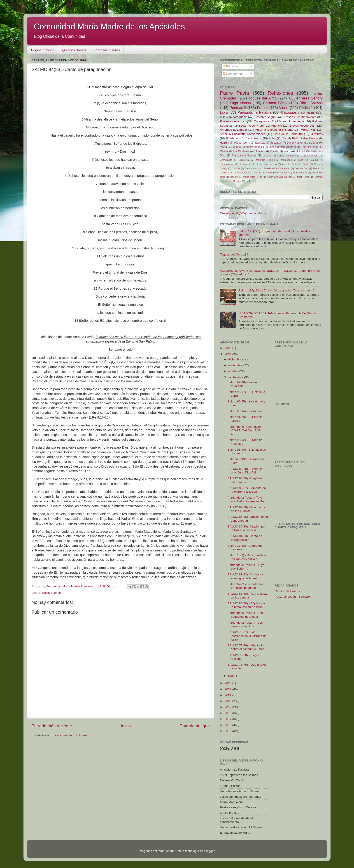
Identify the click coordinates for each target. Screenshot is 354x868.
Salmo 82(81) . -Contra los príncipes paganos (245, 586)
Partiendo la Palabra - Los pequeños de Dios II (245, 615)
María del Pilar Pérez (303, 147)
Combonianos (252, 168)
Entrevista (244, 160)
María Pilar (308, 130)
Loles (272, 138)
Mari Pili (234, 177)
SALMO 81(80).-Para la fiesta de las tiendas (248, 595)
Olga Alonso (241, 103)
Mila (223, 117)
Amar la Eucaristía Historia (274, 130)
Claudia (236, 168)
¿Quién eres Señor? (306, 98)
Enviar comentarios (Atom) (69, 735)
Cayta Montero (310, 156)
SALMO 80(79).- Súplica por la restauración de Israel (247, 605)
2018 (228, 713)
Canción (267, 156)
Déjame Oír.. (302, 168)
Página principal (43, 50)
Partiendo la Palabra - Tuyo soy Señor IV (246, 567)
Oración (260, 151)
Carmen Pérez (275, 103)
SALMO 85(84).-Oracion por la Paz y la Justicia (247, 528)
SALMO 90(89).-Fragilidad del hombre (245, 480)
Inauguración (242, 173)
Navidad (260, 143)
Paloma (314, 160)
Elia (284, 138)
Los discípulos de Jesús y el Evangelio (285, 173)
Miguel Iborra (242, 143)
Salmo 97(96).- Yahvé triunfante (242, 384)
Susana (237, 181)
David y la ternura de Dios (303, 143)
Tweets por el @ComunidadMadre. (243, 213)
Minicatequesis (255, 147)
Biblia (305, 164)
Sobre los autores (107, 50)
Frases (262, 108)
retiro (287, 151)
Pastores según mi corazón (293, 597)
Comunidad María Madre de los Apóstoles (109, 27)
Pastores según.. (266, 117)
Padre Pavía (234, 93)
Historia (300, 151)
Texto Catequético (267, 164)
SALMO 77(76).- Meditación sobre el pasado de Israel (246, 647)
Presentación (227, 164)
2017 (228, 719)
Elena (316, 168)
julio (231, 676)
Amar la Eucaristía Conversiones (243, 134)
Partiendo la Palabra (255, 112)
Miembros (317, 134)
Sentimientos (254, 138)
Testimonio (245, 164)
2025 (228, 348)
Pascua (236, 156)
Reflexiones (281, 93)
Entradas (231, 66)
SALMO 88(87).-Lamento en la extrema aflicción (247, 490)
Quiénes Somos (74, 50)
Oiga (301, 160)
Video (284, 108)
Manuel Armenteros (291, 121)
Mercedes (286, 160)
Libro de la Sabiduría (288, 134)
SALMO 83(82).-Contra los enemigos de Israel (246, 576)
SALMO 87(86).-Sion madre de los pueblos (246, 509)
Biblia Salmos (51, 593)
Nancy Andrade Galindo (280, 177)
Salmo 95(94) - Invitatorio (245, 411)
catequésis (240, 117)
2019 (228, 707)
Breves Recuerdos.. (303, 126)
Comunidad (226, 160)
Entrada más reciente (52, 726)
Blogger (209, 851)
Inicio (126, 726)
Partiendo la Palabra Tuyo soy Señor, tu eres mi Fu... (247, 499)
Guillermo (225, 173)
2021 (228, 695)
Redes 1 (306, 108)
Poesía (274, 151)
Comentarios (233, 74)
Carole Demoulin (286, 156)
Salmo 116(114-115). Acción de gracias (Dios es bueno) (276, 290)
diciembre (235, 359)
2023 (228, 683)
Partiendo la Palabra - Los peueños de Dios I (245, 624)
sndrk (170, 851)
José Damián (277, 147)
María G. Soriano (230, 147)
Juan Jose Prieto (252, 126)
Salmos (252, 156)
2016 (228, 725)
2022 (228, 689)
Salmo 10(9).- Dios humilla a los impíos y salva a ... (247, 557)
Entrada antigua (195, 726)
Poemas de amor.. (233, 121)
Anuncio (276, 126)
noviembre (236, 365)
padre (249, 181)
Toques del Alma (263, 98)
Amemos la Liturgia (233, 130)
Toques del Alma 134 (234, 254)
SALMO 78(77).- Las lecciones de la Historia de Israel (247, 636)
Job (256, 173)
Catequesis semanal (298, 112)
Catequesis (261, 121)
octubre (234, 371)
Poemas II (238, 108)
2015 (228, 731)
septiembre (236, 377)
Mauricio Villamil (265, 160)
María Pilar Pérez (253, 177)
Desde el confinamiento (300, 117)
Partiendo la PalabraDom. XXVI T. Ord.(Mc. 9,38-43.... (245, 430)
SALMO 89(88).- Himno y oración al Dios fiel (245, 471)
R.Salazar (232, 138)
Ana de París (290, 164)
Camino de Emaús (287, 591)
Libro (224, 112)
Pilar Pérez (303, 177)
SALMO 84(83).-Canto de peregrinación (245, 538)
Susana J (276, 143)
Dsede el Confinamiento (277, 168)
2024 (228, 354)
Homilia (224, 143)
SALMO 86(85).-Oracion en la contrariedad (248, 519)
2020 (228, 701)
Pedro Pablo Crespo (305, 138)
